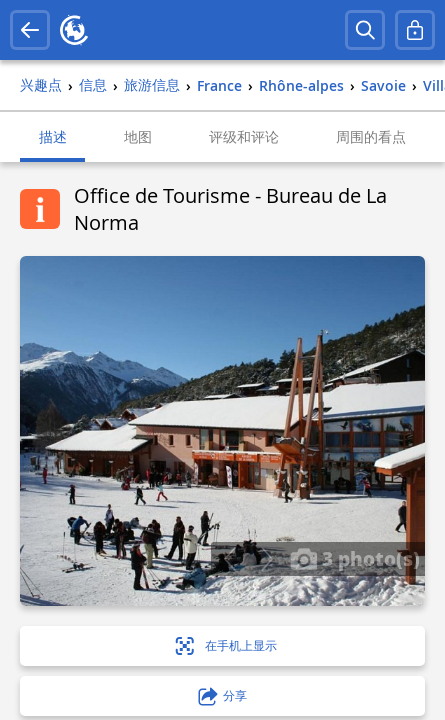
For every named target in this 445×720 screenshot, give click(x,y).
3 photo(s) (355, 558)
